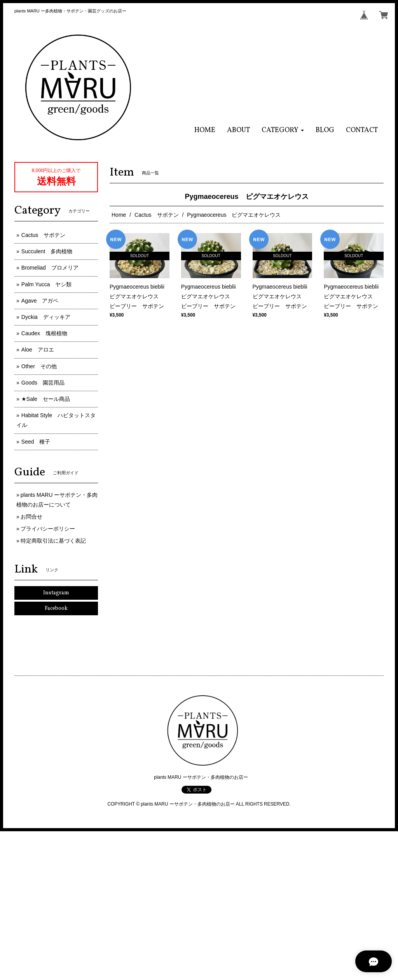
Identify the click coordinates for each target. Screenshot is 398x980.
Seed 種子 (36, 442)
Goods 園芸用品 (43, 383)
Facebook (56, 608)
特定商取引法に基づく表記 (53, 541)
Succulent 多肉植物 (47, 251)
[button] (283, 130)
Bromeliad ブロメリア (50, 268)
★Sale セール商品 (46, 399)
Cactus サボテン (157, 215)
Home (119, 215)
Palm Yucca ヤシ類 (47, 284)
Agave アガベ (40, 301)
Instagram (56, 593)
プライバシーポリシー (48, 529)
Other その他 (39, 366)
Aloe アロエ (38, 350)
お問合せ (31, 517)
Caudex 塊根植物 (44, 333)
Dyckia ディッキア (46, 317)
